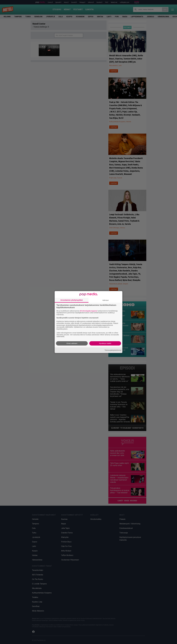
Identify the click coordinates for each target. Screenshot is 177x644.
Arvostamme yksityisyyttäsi (72, 300)
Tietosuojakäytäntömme (113, 350)
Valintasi (105, 300)
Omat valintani (72, 343)
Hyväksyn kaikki (105, 343)
